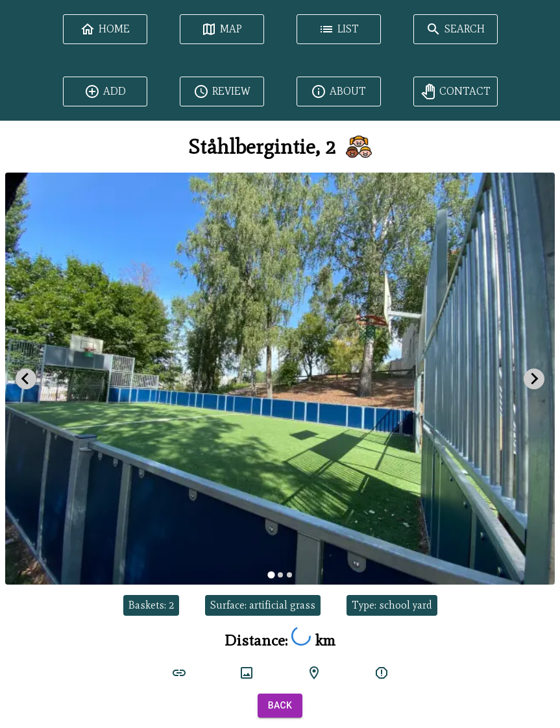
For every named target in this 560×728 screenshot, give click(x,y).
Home (105, 29)
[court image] (247, 673)
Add (105, 91)
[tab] (271, 575)
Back (280, 706)
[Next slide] (534, 379)
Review (222, 91)
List (339, 29)
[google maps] (314, 673)
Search (455, 29)
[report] (382, 673)
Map (222, 29)
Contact (456, 91)
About (338, 91)
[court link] (179, 673)
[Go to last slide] (26, 379)
